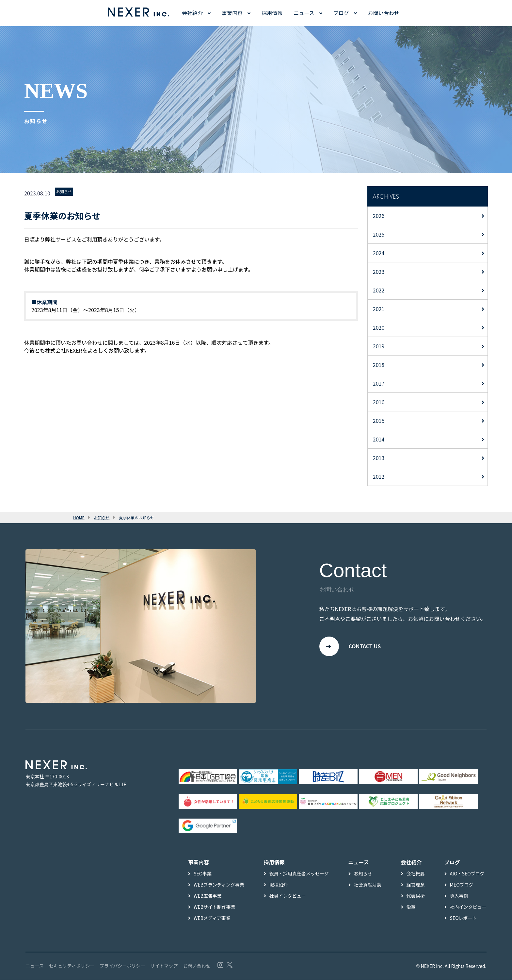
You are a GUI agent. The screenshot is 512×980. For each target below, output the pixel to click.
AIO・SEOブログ (467, 874)
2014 (379, 439)
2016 (379, 402)
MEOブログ (462, 885)
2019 (379, 346)
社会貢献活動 (368, 885)
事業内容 (232, 13)
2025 (379, 234)
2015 (379, 421)
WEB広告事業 (208, 896)
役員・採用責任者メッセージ (299, 874)
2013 (379, 458)
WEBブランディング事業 (219, 885)
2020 (379, 327)
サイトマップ (164, 966)
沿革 (411, 907)
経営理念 (416, 885)
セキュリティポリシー (72, 966)
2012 (379, 476)
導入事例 (459, 896)
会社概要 (416, 874)
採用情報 (272, 13)
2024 (379, 253)
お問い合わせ (384, 13)
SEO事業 (203, 874)
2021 (379, 309)
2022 (379, 290)
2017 (379, 383)
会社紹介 (192, 13)
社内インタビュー (468, 907)
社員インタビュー (288, 896)
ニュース (304, 13)
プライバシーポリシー (122, 966)
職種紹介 (279, 885)
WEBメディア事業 (212, 918)
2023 (379, 272)
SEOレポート (464, 918)
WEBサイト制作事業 (215, 907)
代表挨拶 (416, 896)
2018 (379, 365)
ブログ (341, 13)
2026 (379, 216)
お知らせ (64, 191)
